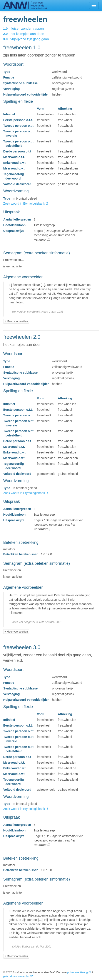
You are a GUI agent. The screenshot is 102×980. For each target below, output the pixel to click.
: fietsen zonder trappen (26, 28)
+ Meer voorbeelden (16, 321)
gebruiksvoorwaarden (16, 976)
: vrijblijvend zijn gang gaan (29, 39)
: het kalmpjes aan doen (27, 34)
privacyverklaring (77, 972)
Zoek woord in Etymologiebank (24, 204)
